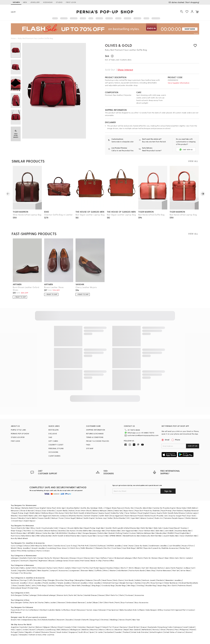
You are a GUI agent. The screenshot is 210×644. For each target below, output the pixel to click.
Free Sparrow (113, 612)
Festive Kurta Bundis (137, 573)
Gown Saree (74, 563)
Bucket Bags (121, 588)
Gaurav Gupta (156, 515)
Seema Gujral (104, 515)
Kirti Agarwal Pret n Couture (183, 612)
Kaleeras (89, 583)
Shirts (34, 570)
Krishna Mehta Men (84, 533)
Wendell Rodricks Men (131, 538)
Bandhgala (32, 573)
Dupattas (34, 563)
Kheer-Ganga (16, 533)
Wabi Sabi (158, 530)
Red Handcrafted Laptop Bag (183, 217)
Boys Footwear (127, 605)
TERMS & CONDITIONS (95, 440)
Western (113, 573)
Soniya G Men (103, 538)
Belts (28, 588)
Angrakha (22, 573)
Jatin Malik (169, 533)
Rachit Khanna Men (19, 536)
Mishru (111, 513)
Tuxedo (14, 573)
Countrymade (47, 530)
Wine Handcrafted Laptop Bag (27, 217)
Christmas (104, 622)
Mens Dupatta (43, 573)
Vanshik (109, 530)
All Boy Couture (164, 612)
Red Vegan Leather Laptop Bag (90, 217)
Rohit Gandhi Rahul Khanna (174, 515)
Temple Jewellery (64, 585)
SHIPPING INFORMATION (95, 432)
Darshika (62, 533)
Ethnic (106, 573)
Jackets (189, 560)
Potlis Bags (42, 588)
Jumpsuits (15, 563)
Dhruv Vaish (36, 530)
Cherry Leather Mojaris (86, 290)
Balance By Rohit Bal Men (152, 538)
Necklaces (15, 583)
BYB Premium (16, 615)
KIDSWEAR (48, 2)
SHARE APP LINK (193, 448)
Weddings (114, 622)
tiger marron (21, 214)
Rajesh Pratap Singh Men (94, 530)
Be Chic (107, 551)
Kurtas (49, 570)
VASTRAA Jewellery (114, 548)
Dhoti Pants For (112, 598)
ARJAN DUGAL (62, 536)
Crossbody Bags (108, 588)
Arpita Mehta (32, 521)
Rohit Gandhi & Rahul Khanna (86, 515)
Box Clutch (172, 588)
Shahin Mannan (192, 521)
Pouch (68, 588)
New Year (136, 622)
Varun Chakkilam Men (189, 538)
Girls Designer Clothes (20, 598)
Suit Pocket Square (98, 570)
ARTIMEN (31, 536)
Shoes (15, 588)
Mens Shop (151, 573)
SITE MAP (90, 451)
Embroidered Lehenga (47, 598)
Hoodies (110, 570)
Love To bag (72, 548)
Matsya (54, 521)
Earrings (24, 583)
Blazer (96, 605)
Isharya (27, 548)
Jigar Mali (135, 521)
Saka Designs (151, 612)
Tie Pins (86, 570)
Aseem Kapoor (30, 523)
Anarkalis (23, 560)
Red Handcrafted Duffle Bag (151, 217)
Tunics (111, 560)
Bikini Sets (174, 560)
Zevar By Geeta (141, 548)
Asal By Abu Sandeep (89, 510)
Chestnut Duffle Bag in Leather (58, 217)
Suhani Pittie (16, 553)
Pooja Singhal (40, 510)
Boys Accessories (142, 605)
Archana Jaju (101, 521)
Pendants (160, 583)
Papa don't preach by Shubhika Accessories (161, 551)
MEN (25, 2)
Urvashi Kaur (17, 523)
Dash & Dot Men (23, 530)
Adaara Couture (147, 521)
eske (47, 214)
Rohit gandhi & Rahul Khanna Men (126, 530)
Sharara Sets (89, 560)
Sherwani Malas (87, 573)
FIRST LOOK (71, 2)
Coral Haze (116, 551)
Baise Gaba (181, 510)
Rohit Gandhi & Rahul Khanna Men (67, 538)
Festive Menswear (164, 573)
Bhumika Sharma (76, 518)
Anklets (138, 583)
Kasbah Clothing (115, 536)
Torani (61, 521)
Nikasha (14, 518)
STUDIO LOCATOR (18, 440)
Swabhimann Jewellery (158, 548)
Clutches (51, 588)
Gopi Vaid (191, 518)
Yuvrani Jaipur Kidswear (96, 612)
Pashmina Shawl (184, 588)
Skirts (182, 560)
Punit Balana (178, 513)
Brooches (28, 575)
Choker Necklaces (170, 585)
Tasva (13, 530)
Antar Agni (61, 510)
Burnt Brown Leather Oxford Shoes (26, 291)
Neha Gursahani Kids (128, 612)
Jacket (89, 605)
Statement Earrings (110, 585)
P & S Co (25, 612)
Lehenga (33, 598)
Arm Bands (129, 583)
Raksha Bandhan (49, 622)
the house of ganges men (90, 214)
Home (13, 38)
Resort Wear (164, 560)
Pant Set (176, 573)
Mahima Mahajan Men (146, 536)
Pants (61, 570)
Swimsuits (25, 563)
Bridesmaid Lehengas (123, 560)
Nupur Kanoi (129, 513)
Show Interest (125, 70)
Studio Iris (159, 521)
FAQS (88, 447)
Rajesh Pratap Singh (20, 515)
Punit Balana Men (113, 533)
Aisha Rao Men (49, 536)
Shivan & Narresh (27, 513)
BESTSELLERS (54, 432)
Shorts (123, 570)
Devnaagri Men (99, 533)
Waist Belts (76, 588)
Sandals (22, 588)
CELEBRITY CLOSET (56, 447)
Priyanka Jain (162, 518)
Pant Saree (85, 563)
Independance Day (29, 622)
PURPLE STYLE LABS (18, 432)
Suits (55, 570)
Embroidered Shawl (19, 590)
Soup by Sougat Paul (177, 518)
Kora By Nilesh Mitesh (19, 541)
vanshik (80, 287)
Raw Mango (16, 510)
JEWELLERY (35, 2)
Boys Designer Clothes (20, 605)
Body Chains (118, 583)
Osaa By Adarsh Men (144, 510)
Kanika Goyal (150, 518)
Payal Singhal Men (182, 536)
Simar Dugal (70, 521)
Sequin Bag (162, 588)
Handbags (60, 588)
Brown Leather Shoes (54, 290)
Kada (196, 585)
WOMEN (16, 2)
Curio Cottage (17, 548)
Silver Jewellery (95, 585)
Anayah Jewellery (39, 551)
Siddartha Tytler (117, 515)
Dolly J (102, 510)
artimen (17, 287)
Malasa (79, 521)
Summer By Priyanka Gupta (164, 510)
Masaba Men (161, 536)
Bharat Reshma (51, 533)
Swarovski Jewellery (19, 585)
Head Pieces (107, 583)
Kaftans (104, 560)
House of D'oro (188, 548)
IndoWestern (123, 573)
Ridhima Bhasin (48, 515)
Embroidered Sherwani (76, 605)
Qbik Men (159, 533)
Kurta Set (73, 598)
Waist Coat (77, 570)
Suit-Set (145, 570)
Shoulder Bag (151, 588)
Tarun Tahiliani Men (147, 533)
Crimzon (46, 553)
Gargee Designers (90, 536)
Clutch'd (93, 548)
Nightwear (43, 563)
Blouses (52, 563)
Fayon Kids (15, 612)
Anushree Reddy (73, 510)
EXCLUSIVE (53, 436)
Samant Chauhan (91, 518)
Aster (125, 548)
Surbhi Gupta (89, 521)
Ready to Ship (96, 563)
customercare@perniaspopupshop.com (139, 437)
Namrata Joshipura (60, 518)
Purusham (39, 533)
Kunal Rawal (174, 530)
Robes (117, 570)
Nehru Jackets (51, 605)
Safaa (110, 521)
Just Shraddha (175, 548)
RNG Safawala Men (44, 538)
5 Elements (99, 551)
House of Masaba (18, 521)
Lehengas (15, 560)
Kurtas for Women (52, 560)
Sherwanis (65, 560)
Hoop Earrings (156, 585)
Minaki (14, 551)
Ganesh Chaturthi (82, 622)
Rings (45, 583)
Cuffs (30, 583)
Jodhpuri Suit (189, 570)
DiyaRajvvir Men (75, 536)
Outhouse (102, 548)
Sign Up (168, 493)
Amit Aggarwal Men (130, 533)
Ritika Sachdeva (29, 553)
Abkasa (39, 536)
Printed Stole (33, 590)
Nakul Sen (118, 513)
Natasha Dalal (27, 510)
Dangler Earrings (126, 585)
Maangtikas (80, 583)
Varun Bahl (23, 518)
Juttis (34, 588)
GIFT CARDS (53, 443)
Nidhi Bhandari (87, 551)
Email (166, 442)
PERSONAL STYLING (56, 451)
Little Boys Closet (69, 612)
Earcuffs (98, 583)
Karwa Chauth (125, 622)
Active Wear (185, 573)
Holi (19, 622)
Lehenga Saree (62, 563)
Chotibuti (43, 612)
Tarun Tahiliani (131, 515)
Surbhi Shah (104, 518)
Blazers (138, 570)
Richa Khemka (120, 521)
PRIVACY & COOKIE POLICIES (98, 443)
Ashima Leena (192, 515)
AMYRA (139, 551)
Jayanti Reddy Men (171, 538)
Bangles (52, 583)
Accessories (63, 573)
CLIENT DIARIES (54, 458)
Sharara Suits (62, 598)
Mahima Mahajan (100, 513)
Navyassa (81, 612)
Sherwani (42, 570)
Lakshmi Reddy (54, 612)
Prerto (39, 553)
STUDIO (59, 2)
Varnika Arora (60, 548)
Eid (39, 622)
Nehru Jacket (25, 570)
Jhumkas (138, 585)
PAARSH (171, 536)
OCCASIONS (53, 455)
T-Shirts (130, 570)
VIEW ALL (193, 164)
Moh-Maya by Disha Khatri (42, 548)
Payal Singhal (143, 515)
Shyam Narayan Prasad (134, 518)
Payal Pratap (166, 513)
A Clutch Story (74, 551)
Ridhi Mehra (192, 510)
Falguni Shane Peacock (115, 510)
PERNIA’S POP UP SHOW (20, 436)
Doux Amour (62, 551)
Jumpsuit (54, 573)
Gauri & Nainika (48, 513)
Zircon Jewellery (35, 585)
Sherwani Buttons (157, 570)
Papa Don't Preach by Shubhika (147, 513)
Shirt (101, 605)
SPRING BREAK (116, 538)
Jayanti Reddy (62, 513)
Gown (80, 560)
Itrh (128, 521)
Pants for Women (151, 560)
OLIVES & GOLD (119, 45)
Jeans (168, 570)
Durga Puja (95, 622)
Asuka (166, 530)
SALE (50, 440)
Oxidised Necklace (186, 585)
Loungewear (74, 573)
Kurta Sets (32, 560)
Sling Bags (96, 588)
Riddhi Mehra (35, 515)
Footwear (15, 575)
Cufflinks (98, 573)
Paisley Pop (184, 551)
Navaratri (61, 622)
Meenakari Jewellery (174, 583)
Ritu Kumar (60, 515)
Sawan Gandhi (44, 521)
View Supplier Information (179, 83)
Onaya (38, 513)
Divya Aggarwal (116, 518)
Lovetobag (51, 551)
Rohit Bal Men (147, 530)
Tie (21, 575)
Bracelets (38, 583)
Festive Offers (109, 563)
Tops (97, 560)
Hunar (131, 548)
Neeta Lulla (33, 518)
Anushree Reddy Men (183, 533)
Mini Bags (131, 588)
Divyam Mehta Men (75, 530)
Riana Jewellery (24, 551)
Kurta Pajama (177, 570)
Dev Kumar (71, 533)
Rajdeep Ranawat (192, 513)
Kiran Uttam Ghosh (84, 513)
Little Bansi (34, 612)
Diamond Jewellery (80, 585)
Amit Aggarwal (45, 518)
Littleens (141, 612)
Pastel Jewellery (49, 585)
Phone (177, 442)
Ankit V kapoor (60, 530)
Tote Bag (140, 588)
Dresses (73, 560)
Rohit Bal (69, 515)
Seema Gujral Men (89, 538)
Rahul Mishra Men (28, 538)
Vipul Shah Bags (129, 551)
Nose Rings (69, 583)
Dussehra (70, 622)
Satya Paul (51, 510)
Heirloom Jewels (149, 583)
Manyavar (15, 513)
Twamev (184, 530)
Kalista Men (103, 536)
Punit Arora (15, 538)
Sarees (41, 560)
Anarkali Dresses (91, 598)
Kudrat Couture (130, 536)
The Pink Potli (83, 548)
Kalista (72, 513)
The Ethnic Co (29, 533)
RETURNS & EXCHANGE (95, 436)
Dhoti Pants (138, 560)
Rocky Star (130, 510)
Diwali (13, 622)
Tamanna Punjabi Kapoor (174, 521)
